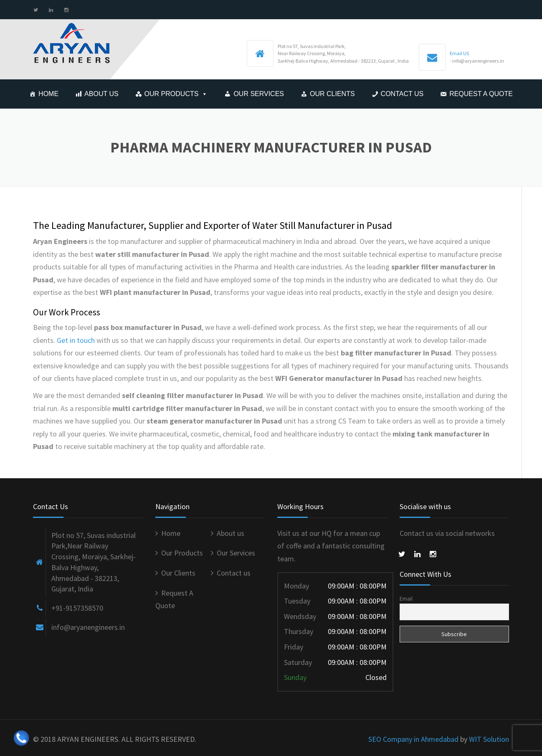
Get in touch (76, 340)
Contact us (402, 94)
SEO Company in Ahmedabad (413, 739)
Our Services (259, 94)
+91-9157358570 (77, 608)
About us (101, 94)
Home (48, 94)
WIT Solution (489, 739)
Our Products (172, 94)
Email (406, 599)
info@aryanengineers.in (88, 627)
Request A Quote (481, 94)
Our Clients (332, 94)
